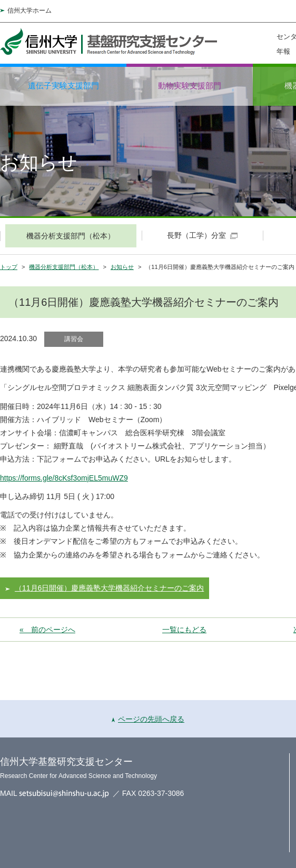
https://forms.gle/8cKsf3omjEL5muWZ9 (64, 478)
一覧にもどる (184, 630)
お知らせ (122, 267)
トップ (9, 267)
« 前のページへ (47, 630)
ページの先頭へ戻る (148, 719)
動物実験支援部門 (190, 86)
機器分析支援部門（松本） (64, 267)
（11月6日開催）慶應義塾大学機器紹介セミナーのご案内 (109, 588)
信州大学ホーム (29, 11)
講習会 (74, 339)
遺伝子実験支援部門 (63, 86)
